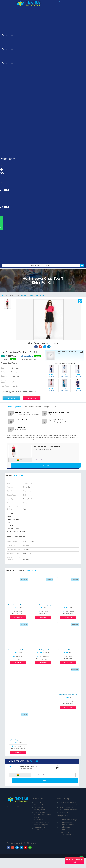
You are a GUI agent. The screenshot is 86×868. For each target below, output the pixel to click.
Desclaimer (39, 820)
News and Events (41, 805)
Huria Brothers (68, 656)
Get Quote (51, 377)
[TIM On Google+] (13, 847)
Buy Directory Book (67, 834)
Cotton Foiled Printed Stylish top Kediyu (18, 650)
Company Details (15, 407)
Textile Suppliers (66, 822)
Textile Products (66, 830)
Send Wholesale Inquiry (75, 861)
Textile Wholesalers (67, 825)
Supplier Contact (51, 407)
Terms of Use (40, 812)
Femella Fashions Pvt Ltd (67, 352)
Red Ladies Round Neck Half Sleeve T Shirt (18, 605)
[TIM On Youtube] (26, 847)
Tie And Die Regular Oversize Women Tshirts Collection (43, 650)
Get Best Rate (18, 617)
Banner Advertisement (68, 805)
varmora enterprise (43, 657)
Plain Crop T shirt (68, 605)
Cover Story (43, 611)
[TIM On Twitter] (17, 847)
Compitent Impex (18, 611)
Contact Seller (32, 398)
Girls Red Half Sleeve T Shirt (68, 650)
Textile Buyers (65, 827)
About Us (38, 802)
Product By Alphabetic (43, 825)
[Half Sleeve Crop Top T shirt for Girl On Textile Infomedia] (36, 347)
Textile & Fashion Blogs (68, 820)
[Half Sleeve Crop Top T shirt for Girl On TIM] (45, 347)
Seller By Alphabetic (42, 822)
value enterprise (68, 611)
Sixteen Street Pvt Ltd (18, 747)
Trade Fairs (39, 807)
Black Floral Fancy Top (43, 605)
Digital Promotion (66, 807)
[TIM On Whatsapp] (30, 847)
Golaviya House (18, 657)
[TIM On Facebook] (9, 847)
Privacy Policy (40, 810)
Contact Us (64, 812)
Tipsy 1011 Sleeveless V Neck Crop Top (69, 695)
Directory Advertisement (69, 810)
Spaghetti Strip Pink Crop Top (18, 740)
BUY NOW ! (11, 398)
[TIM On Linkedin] (21, 847)
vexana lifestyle (68, 701)
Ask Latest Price (27, 356)
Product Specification (33, 407)
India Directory (65, 832)
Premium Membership (68, 802)
